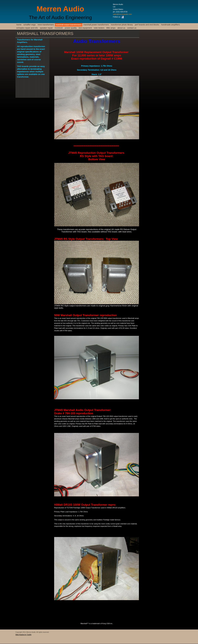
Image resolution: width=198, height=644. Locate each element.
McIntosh (59, 28)
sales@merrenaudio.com (122, 14)
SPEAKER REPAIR (46, 28)
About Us (121, 28)
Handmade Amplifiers (170, 25)
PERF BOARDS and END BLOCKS (147, 25)
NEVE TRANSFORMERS (46, 25)
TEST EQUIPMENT (85, 28)
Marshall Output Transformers (69, 25)
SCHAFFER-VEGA (30, 25)
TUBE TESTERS (99, 28)
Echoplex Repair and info (27, 28)
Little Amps (111, 28)
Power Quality (71, 28)
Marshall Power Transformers (96, 25)
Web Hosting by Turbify (23, 635)
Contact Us (132, 28)
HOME (19, 25)
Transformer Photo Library (122, 25)
